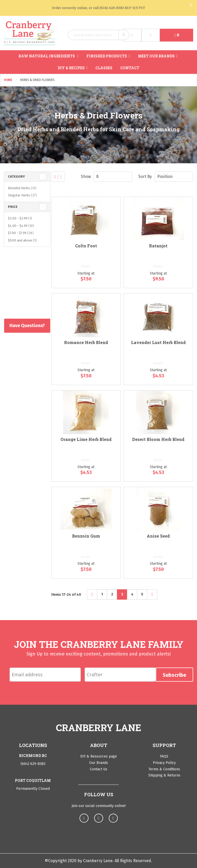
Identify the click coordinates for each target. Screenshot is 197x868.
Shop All (26, 292)
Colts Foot (86, 246)
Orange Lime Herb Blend (86, 439)
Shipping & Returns (164, 775)
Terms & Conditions (164, 769)
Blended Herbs (23, 188)
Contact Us (98, 769)
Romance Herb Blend (86, 342)
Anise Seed (158, 536)
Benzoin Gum (86, 536)
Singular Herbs (23, 195)
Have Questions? (27, 326)
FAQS (164, 756)
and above (23, 240)
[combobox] (98, 35)
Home (9, 80)
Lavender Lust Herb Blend (158, 342)
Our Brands (99, 763)
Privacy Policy (164, 763)
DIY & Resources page (99, 756)
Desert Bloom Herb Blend (158, 439)
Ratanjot (158, 246)
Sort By (145, 176)
